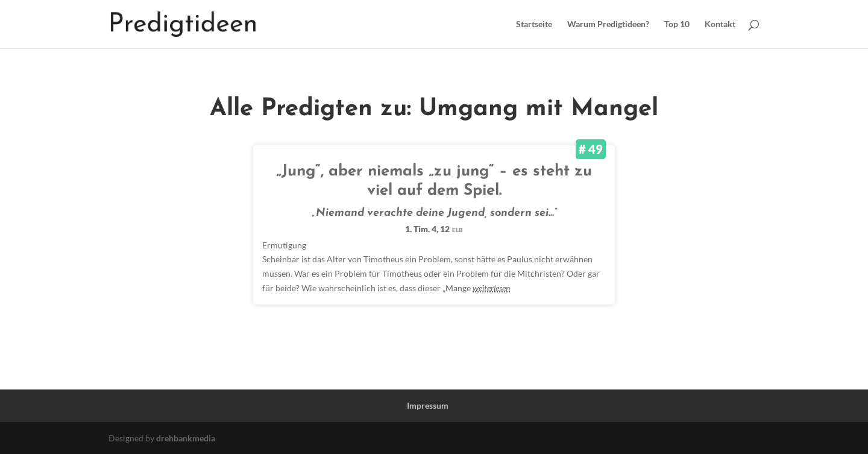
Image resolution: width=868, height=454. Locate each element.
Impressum (428, 405)
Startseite (534, 24)
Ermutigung (284, 245)
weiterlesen (491, 288)
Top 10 (677, 24)
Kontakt (720, 24)
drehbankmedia (186, 438)
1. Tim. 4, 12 (434, 229)
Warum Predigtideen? (608, 24)
